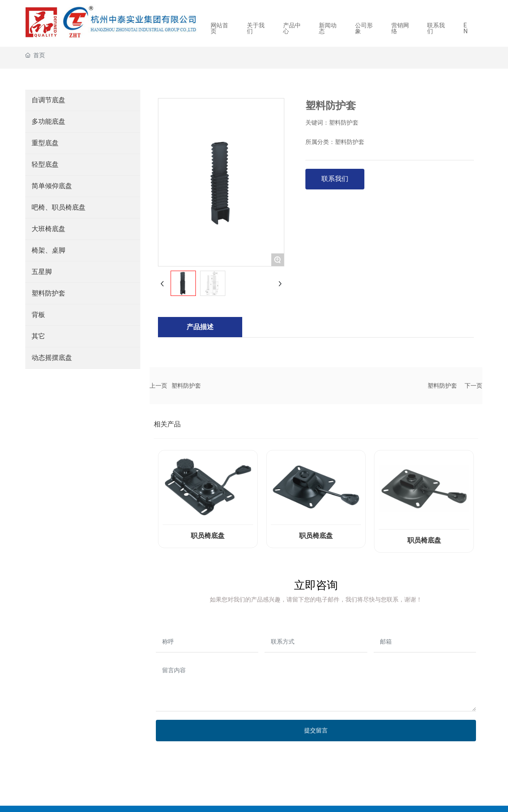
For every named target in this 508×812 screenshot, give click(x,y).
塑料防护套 (186, 386)
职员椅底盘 (208, 536)
